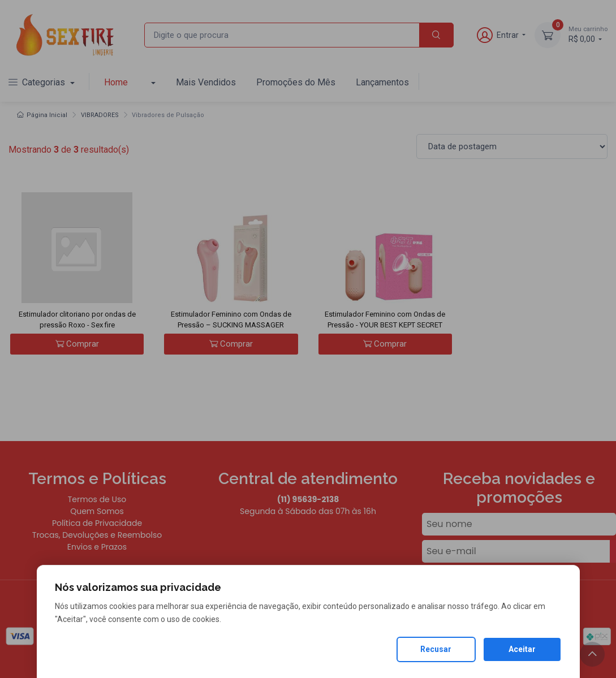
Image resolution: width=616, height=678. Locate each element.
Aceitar (522, 649)
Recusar (436, 649)
